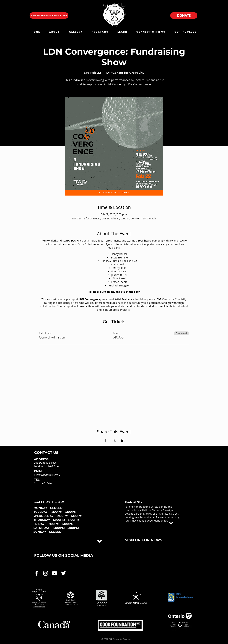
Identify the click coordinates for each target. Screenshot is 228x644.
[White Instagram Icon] (46, 573)
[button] (54, 32)
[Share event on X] (114, 440)
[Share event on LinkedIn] (123, 440)
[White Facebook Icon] (37, 573)
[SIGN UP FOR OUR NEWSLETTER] (49, 16)
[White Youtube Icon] (55, 573)
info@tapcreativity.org (47, 475)
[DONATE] (184, 16)
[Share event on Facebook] (105, 440)
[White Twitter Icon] (63, 573)
